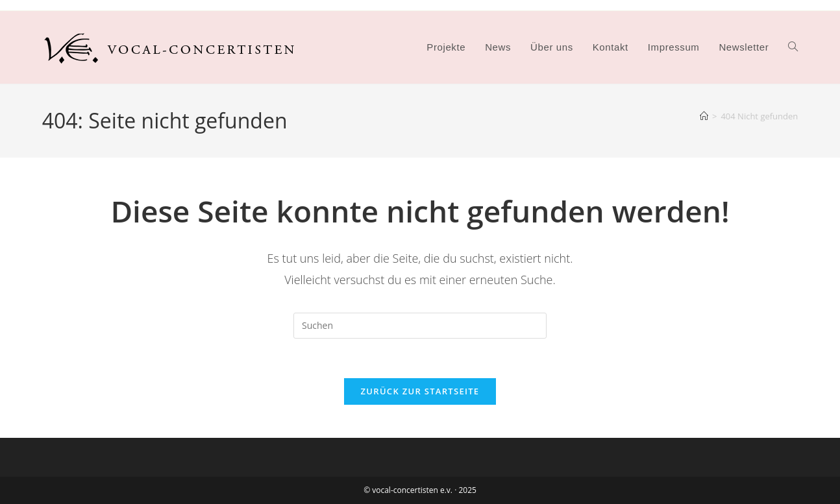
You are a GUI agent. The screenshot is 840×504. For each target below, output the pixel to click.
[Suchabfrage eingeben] (420, 326)
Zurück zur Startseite (420, 391)
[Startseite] (704, 116)
